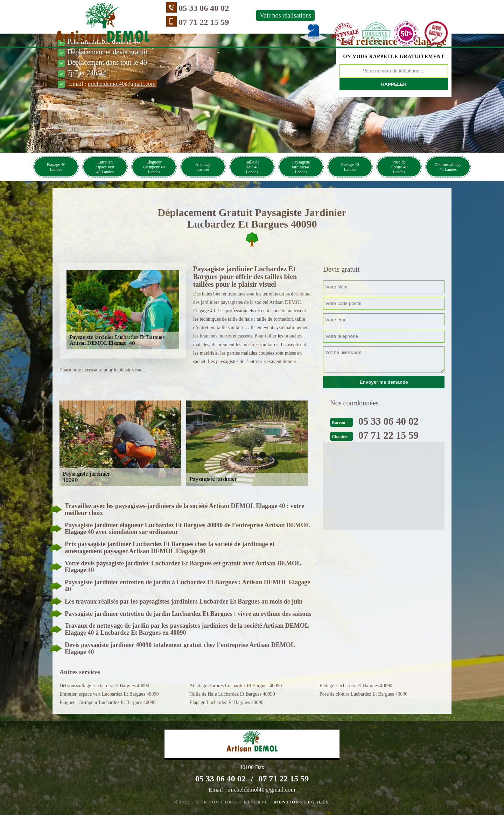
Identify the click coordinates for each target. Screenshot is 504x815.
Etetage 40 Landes (350, 167)
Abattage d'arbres (203, 167)
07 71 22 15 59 (172, 22)
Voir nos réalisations (254, 15)
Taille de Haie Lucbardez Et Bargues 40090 (232, 694)
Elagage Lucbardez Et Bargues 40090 (226, 702)
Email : (112, 84)
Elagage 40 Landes (56, 167)
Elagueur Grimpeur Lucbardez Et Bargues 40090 (108, 702)
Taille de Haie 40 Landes (252, 167)
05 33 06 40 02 (172, 8)
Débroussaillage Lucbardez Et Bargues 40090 (104, 686)
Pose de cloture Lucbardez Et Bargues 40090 (364, 694)
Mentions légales (302, 802)
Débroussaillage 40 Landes (448, 167)
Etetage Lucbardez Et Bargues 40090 (356, 686)
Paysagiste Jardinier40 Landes (301, 167)
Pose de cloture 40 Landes (399, 167)
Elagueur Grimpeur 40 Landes (154, 167)
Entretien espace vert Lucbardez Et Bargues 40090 (109, 694)
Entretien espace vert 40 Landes (105, 167)
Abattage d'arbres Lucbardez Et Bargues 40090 (236, 686)
